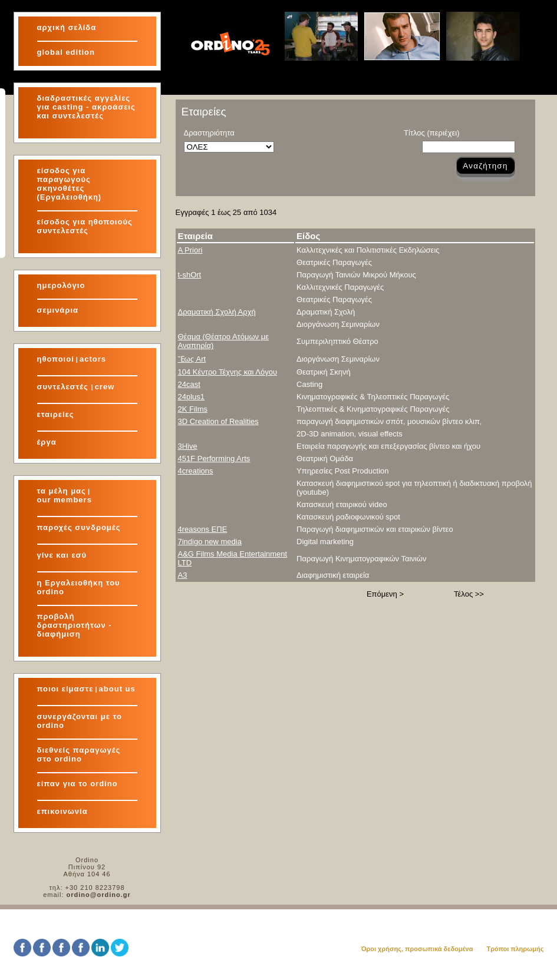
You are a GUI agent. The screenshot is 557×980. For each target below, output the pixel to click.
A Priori (190, 250)
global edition (66, 52)
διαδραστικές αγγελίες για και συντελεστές (86, 107)
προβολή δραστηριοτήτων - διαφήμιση (75, 625)
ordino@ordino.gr (99, 895)
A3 (183, 575)
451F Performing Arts (214, 458)
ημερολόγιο (61, 285)
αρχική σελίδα (67, 27)
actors (93, 359)
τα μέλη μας (62, 491)
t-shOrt (190, 275)
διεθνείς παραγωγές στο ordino (79, 754)
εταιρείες (56, 414)
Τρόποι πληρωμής (515, 949)
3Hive (188, 446)
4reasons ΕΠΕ (203, 529)
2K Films (193, 409)
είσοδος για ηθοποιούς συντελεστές (85, 226)
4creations (196, 471)
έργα (47, 442)
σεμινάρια (58, 310)
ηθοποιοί (56, 359)
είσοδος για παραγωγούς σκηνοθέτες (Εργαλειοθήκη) (70, 184)
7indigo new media (210, 542)
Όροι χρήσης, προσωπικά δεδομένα (417, 949)
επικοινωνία (62, 811)
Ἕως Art (192, 359)
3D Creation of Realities (218, 421)
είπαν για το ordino (78, 784)
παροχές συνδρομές (79, 527)
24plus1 (192, 397)
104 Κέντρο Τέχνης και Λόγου (228, 372)
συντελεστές (64, 387)
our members (65, 500)
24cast (189, 384)
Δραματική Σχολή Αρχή (217, 312)
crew (105, 387)
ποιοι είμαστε (65, 689)
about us (117, 689)
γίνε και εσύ (62, 555)
